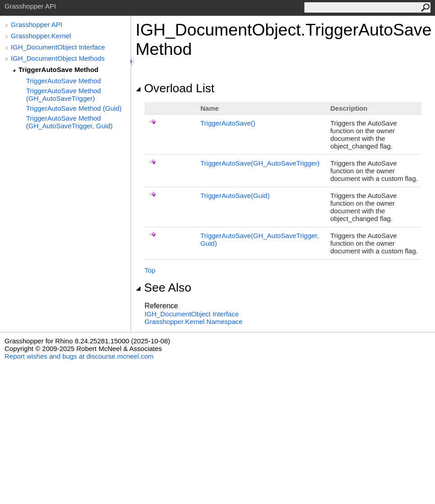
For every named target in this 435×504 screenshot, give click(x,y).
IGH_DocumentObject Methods (58, 58)
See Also (163, 288)
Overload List (175, 88)
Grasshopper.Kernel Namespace (194, 322)
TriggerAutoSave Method (59, 70)
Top (150, 270)
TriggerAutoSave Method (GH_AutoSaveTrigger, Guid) (69, 122)
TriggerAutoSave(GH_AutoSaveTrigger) (260, 163)
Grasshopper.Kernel (41, 36)
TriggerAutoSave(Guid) (235, 196)
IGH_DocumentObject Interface (58, 47)
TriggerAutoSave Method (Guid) (74, 108)
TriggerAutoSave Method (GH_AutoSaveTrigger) (63, 94)
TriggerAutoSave (228, 123)
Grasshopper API (36, 25)
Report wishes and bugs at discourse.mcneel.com (79, 356)
